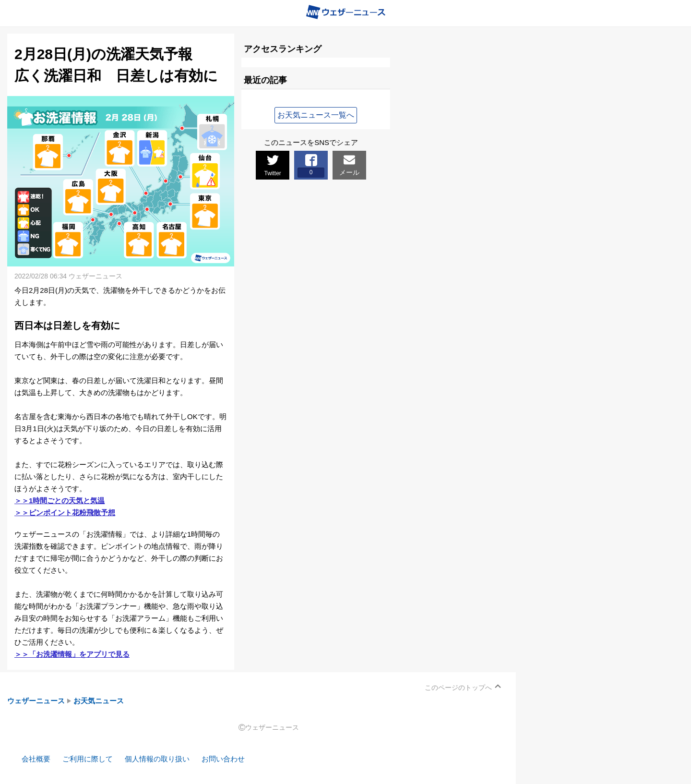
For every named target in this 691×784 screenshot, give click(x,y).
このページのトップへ (458, 688)
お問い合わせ (223, 759)
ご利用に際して (88, 759)
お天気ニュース (99, 701)
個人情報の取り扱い (157, 759)
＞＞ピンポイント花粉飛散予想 (65, 513)
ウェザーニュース (36, 701)
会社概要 (36, 759)
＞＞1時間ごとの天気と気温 (60, 501)
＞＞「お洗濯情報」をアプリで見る (72, 654)
